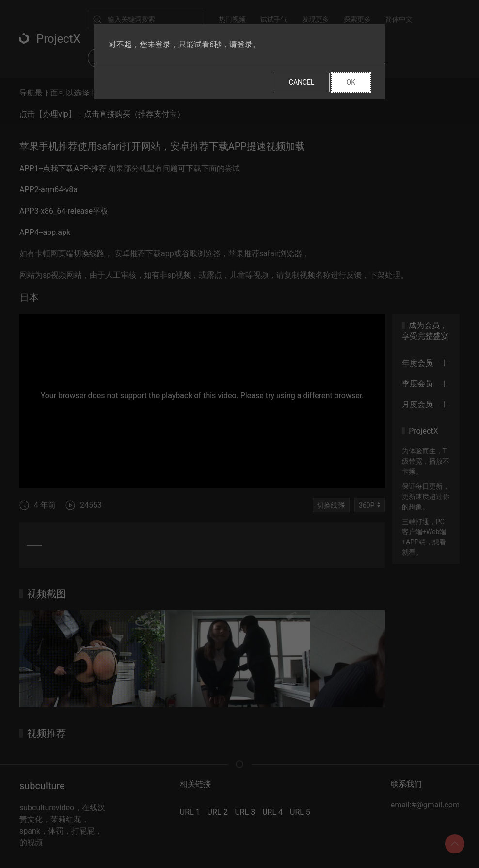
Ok (351, 82)
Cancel (302, 82)
